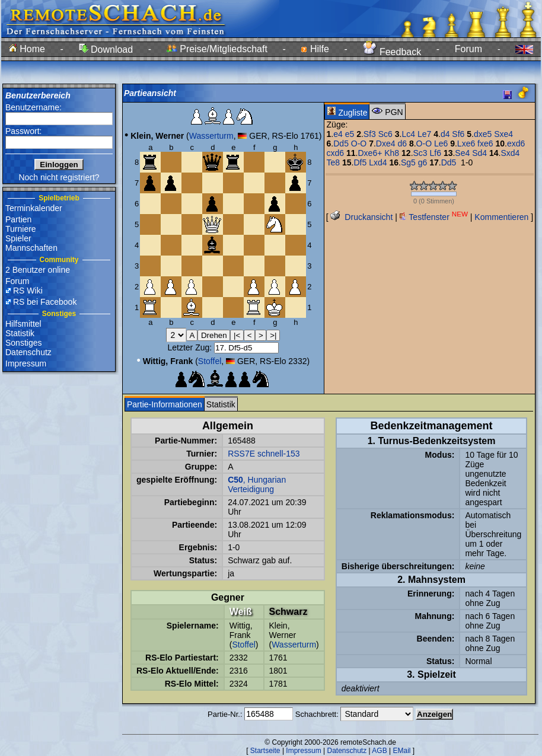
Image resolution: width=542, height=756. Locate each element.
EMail (401, 751)
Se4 (462, 153)
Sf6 (458, 134)
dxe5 (483, 134)
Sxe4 (503, 134)
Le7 (424, 134)
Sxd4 (510, 153)
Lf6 (436, 153)
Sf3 (370, 134)
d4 (445, 134)
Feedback (392, 52)
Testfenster (434, 217)
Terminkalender (34, 208)
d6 (402, 143)
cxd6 (336, 153)
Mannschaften (31, 248)
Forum (468, 49)
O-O (359, 143)
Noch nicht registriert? (59, 177)
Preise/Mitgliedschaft (217, 49)
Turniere (21, 229)
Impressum (26, 363)
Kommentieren (501, 217)
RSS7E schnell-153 (264, 454)
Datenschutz (28, 352)
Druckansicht (361, 217)
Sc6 (385, 134)
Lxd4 (378, 162)
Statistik (20, 333)
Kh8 (392, 153)
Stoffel (210, 361)
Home (27, 49)
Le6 (441, 143)
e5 (350, 134)
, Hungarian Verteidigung (257, 484)
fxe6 (485, 143)
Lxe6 (466, 143)
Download (106, 50)
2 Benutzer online (38, 270)
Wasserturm (211, 136)
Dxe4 (386, 143)
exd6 (516, 143)
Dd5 (341, 143)
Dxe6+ (370, 153)
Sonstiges (23, 343)
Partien (18, 219)
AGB (379, 751)
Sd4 (479, 153)
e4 (338, 134)
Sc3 (420, 153)
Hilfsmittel (23, 324)
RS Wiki (28, 291)
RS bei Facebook (45, 302)
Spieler (18, 238)
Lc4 (408, 134)
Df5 (360, 162)
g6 (423, 162)
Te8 (334, 162)
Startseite (265, 751)
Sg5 (408, 162)
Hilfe (315, 49)
